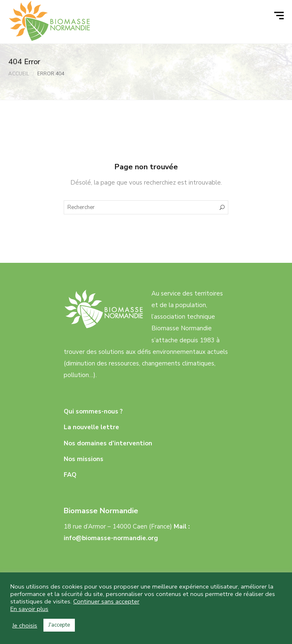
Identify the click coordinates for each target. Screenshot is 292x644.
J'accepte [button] (59, 625)
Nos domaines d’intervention (108, 443)
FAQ (70, 475)
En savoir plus (29, 609)
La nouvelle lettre (91, 427)
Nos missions (84, 459)
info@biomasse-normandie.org (111, 538)
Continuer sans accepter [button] (106, 601)
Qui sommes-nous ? (93, 411)
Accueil (19, 74)
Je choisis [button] (25, 625)
